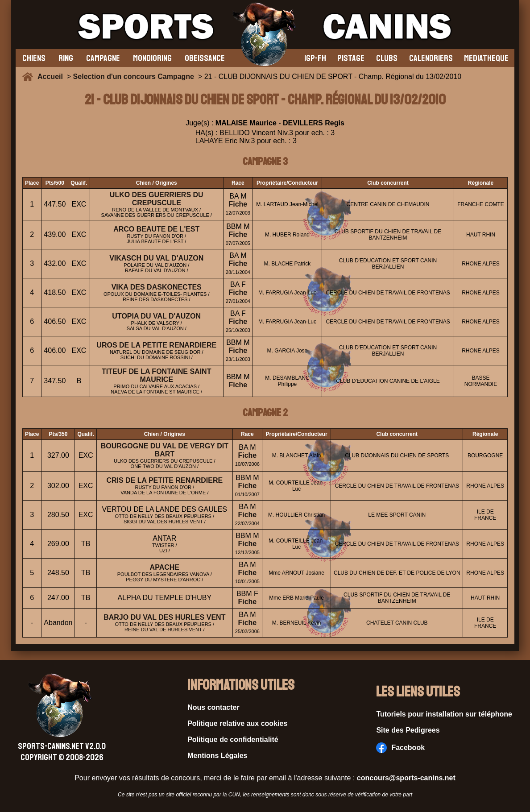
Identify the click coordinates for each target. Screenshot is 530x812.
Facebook (400, 748)
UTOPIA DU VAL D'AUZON (156, 316)
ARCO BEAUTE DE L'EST (156, 229)
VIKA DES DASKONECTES (157, 287)
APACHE (165, 567)
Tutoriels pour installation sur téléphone (444, 714)
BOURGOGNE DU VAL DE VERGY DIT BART (165, 450)
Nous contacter (213, 707)
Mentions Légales (217, 756)
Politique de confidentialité (233, 739)
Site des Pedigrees (408, 730)
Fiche (238, 204)
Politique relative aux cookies (237, 723)
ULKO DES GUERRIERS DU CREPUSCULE (157, 199)
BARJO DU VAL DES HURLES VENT (164, 617)
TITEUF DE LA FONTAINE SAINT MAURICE (156, 375)
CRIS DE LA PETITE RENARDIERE (164, 480)
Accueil (52, 77)
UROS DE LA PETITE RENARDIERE (156, 345)
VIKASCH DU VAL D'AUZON (156, 258)
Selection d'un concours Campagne (134, 77)
